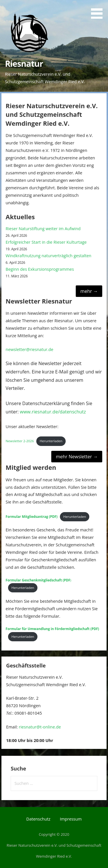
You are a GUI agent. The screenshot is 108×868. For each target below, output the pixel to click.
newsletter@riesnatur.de (30, 349)
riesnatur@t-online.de (40, 727)
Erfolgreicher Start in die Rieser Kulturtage (46, 242)
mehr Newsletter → (77, 457)
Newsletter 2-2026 (20, 441)
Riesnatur (24, 63)
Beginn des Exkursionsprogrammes (40, 269)
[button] (99, 10)
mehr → (89, 291)
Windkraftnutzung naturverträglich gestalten (49, 256)
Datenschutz (38, 819)
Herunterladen (51, 441)
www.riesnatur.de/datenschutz (53, 412)
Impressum (71, 819)
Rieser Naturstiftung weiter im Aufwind (43, 229)
